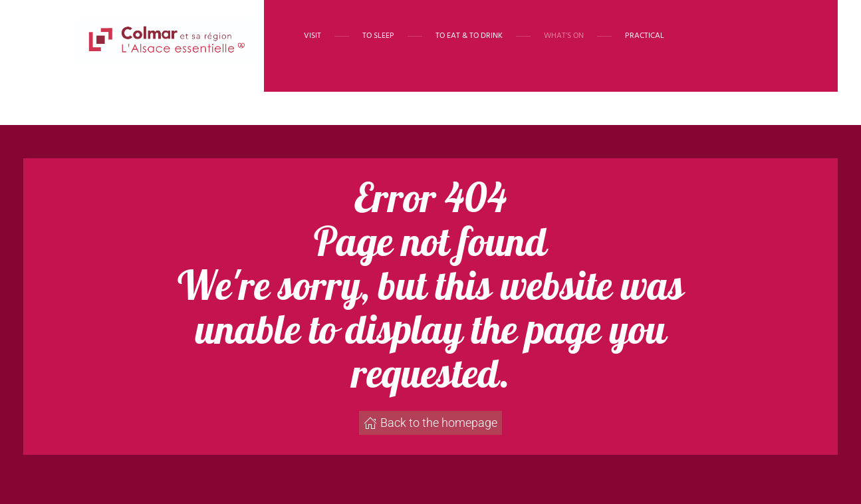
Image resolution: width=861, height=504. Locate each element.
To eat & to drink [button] (469, 36)
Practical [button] (645, 36)
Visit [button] (312, 36)
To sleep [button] (378, 36)
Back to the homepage (430, 423)
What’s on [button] (564, 36)
